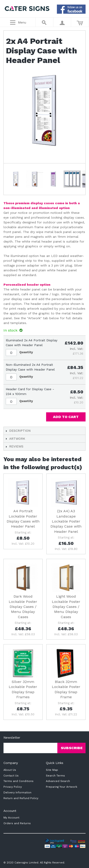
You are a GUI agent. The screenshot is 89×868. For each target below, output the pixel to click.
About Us (10, 770)
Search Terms (55, 776)
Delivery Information (17, 792)
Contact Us (11, 776)
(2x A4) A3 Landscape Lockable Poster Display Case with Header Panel (66, 521)
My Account (11, 818)
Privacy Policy (13, 787)
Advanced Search (58, 781)
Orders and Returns (17, 823)
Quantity (26, 352)
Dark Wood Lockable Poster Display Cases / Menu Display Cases (23, 607)
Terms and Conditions (18, 781)
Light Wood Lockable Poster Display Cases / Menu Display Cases (66, 607)
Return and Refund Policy (21, 798)
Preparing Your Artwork (62, 787)
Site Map (52, 770)
